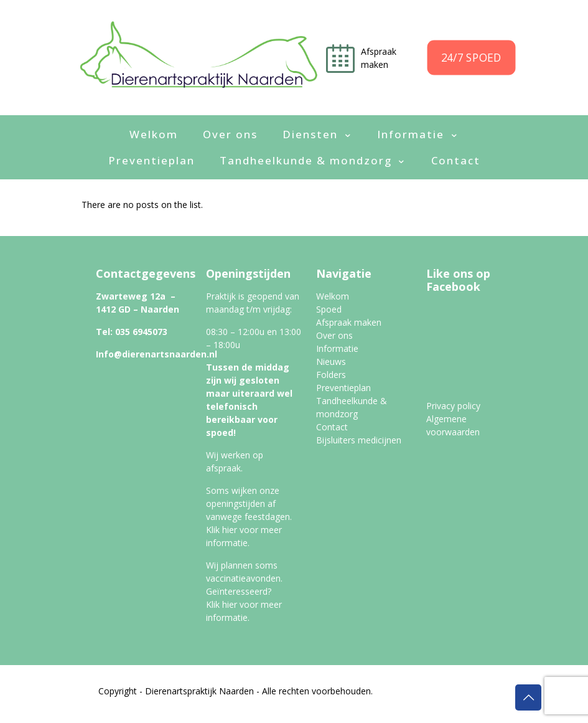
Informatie (337, 348)
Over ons (334, 335)
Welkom (333, 296)
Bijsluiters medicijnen (359, 440)
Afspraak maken (349, 322)
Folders (331, 375)
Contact (332, 427)
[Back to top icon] (528, 697)
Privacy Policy (345, 704)
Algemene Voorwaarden (432, 704)
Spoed (329, 309)
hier (230, 530)
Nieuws (331, 361)
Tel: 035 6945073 (132, 332)
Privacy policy (453, 406)
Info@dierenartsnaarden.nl (156, 354)
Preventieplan (343, 388)
